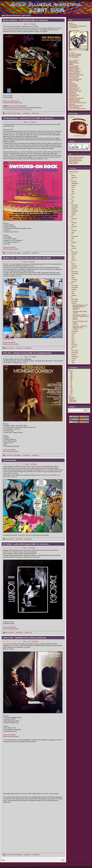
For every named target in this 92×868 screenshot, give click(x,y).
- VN (71, 391)
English (34, 24)
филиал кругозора (75, 91)
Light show (73, 402)
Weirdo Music (73, 61)
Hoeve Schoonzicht (75, 159)
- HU (29, 642)
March (73, 176)
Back (3, 860)
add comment (9, 348)
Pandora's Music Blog (80, 311)
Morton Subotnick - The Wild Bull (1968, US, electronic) (80, 307)
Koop (71, 82)
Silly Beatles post (39, 466)
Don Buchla (58, 28)
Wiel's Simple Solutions (77, 157)
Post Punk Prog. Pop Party (78, 103)
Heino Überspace (75, 101)
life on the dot (73, 78)
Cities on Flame (74, 81)
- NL (71, 387)
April (73, 193)
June (73, 189)
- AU (71, 372)
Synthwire (72, 92)
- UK (71, 388)
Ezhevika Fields (74, 95)
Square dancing (74, 73)
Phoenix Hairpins (75, 69)
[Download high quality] (11, 249)
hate (13, 644)
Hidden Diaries (74, 89)
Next (63, 860)
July (73, 187)
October (74, 181)
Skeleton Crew (8, 264)
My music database (75, 54)
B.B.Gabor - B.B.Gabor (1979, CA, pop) (80, 327)
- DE (71, 377)
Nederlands (73, 400)
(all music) (18, 276)
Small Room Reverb (75, 79)
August (74, 185)
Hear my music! (74, 31)
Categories (73, 367)
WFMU (71, 64)
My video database (75, 56)
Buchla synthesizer (31, 28)
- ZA (71, 393)
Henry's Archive (74, 76)
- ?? (71, 394)
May (73, 191)
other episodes (27, 535)
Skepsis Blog (73, 163)
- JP (71, 385)
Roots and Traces (75, 88)
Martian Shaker (74, 70)
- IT (71, 384)
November (75, 207)
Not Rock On (73, 86)
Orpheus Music (74, 67)
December (75, 205)
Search (72, 407)
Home (71, 23)
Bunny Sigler (14, 646)
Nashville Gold (8, 552)
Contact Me (73, 25)
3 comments (8, 455)
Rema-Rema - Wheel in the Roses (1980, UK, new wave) (81, 316)
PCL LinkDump (74, 66)
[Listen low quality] (9, 247)
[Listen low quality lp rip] (11, 101)
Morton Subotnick (9, 28)
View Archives (74, 172)
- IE (71, 381)
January (74, 227)
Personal (72, 397)
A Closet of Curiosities (76, 75)
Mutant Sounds (74, 63)
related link (35, 113)
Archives (72, 168)
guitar (5, 647)
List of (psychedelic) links (77, 109)
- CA (71, 375)
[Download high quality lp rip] (13, 103)
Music (26, 24)
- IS (71, 383)
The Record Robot (75, 72)
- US (30, 24)
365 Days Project (13, 473)
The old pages (74, 57)
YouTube (46, 794)
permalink (26, 113)
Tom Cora (31, 266)
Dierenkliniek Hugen (75, 160)
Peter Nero (24, 363)
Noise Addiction (74, 107)
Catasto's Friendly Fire (76, 98)
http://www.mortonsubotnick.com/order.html (17, 109)
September (75, 183)
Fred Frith (48, 264)
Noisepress (73, 97)
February (74, 177)
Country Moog (52, 550)
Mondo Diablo (26, 466)
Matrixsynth (73, 94)
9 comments (8, 253)
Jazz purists (7, 644)
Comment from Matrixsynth (17, 106)
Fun (70, 396)
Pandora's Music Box (76, 106)
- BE (71, 374)
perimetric (72, 84)
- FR (71, 378)
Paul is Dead (47, 470)
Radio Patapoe (74, 162)
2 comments (8, 113)
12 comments (8, 855)
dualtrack (72, 104)
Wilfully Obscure (74, 100)
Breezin (20, 794)
